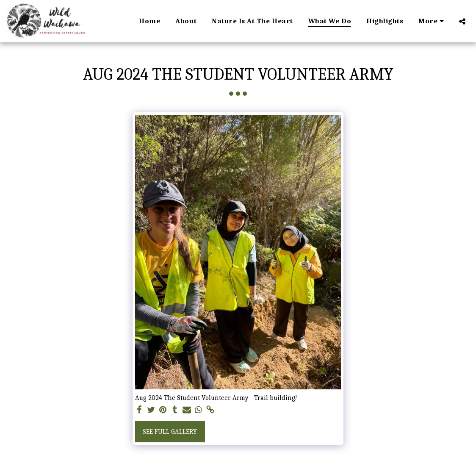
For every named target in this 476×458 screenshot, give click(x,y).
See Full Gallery (170, 432)
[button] (462, 21)
